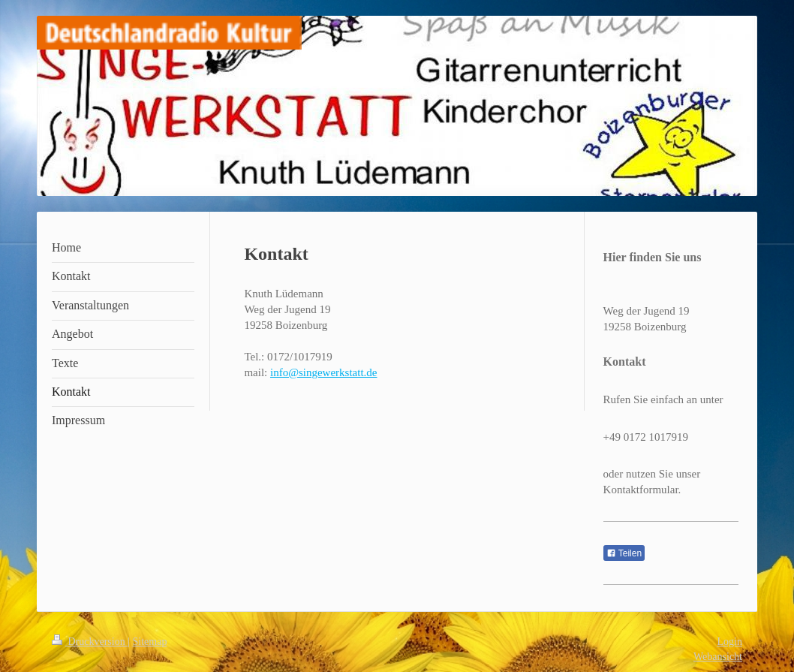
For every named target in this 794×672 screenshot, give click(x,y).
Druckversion (90, 642)
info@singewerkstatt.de (324, 372)
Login (730, 642)
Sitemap (150, 642)
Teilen (624, 553)
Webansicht (718, 657)
